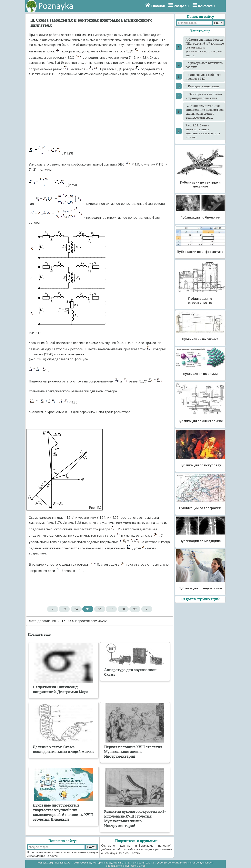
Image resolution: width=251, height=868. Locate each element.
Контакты (207, 6)
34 (76, 609)
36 (100, 609)
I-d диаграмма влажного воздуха (204, 65)
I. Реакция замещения (202, 86)
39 (135, 609)
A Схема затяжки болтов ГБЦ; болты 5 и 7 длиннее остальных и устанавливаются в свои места (205, 47)
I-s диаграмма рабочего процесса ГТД (203, 77)
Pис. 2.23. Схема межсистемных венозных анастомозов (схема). (203, 131)
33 (64, 609)
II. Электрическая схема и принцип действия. (204, 96)
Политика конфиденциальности (195, 863)
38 (123, 609)
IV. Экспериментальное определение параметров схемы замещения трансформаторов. (205, 112)
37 (111, 609)
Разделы (181, 6)
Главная (158, 6)
